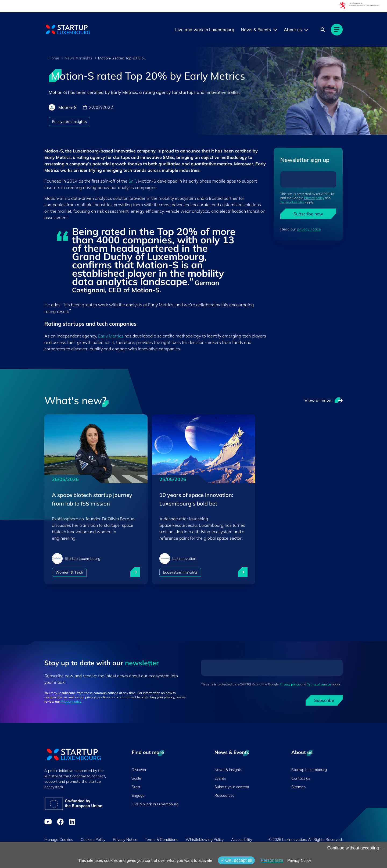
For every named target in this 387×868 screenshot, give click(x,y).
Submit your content (232, 787)
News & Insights (79, 58)
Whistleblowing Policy (205, 839)
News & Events (256, 30)
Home (54, 58)
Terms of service (292, 202)
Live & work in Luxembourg (155, 804)
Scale (136, 778)
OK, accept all (236, 860)
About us (293, 30)
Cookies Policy (93, 839)
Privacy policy (314, 198)
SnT (132, 181)
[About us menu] (306, 30)
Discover (139, 770)
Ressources (225, 795)
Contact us (301, 778)
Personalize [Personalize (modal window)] (272, 860)
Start (136, 787)
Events (220, 778)
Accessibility (242, 839)
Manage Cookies (59, 839)
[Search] (323, 30)
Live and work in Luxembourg (205, 30)
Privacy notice (71, 701)
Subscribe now (308, 214)
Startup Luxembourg (309, 770)
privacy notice (309, 229)
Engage (138, 795)
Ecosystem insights (69, 122)
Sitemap (298, 787)
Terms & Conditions (162, 839)
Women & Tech (69, 572)
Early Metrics (111, 336)
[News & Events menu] (275, 30)
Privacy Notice (125, 839)
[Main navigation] (337, 30)
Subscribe (324, 700)
